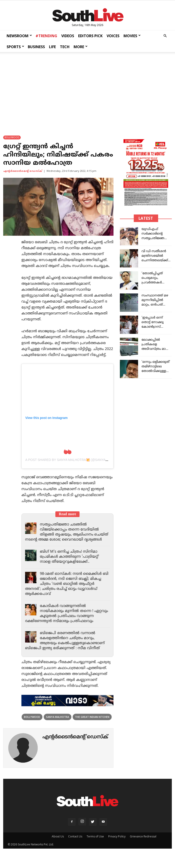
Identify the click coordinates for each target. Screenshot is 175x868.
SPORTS (15, 47)
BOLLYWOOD (12, 137)
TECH (65, 47)
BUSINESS (36, 47)
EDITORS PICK (90, 36)
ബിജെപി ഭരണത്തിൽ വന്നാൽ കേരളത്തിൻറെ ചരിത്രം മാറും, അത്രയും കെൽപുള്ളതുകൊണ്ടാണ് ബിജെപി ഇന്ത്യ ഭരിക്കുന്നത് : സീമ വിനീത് (66, 651)
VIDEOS (68, 36)
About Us (58, 846)
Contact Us (75, 846)
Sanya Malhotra (58, 727)
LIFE (52, 47)
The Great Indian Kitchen (92, 727)
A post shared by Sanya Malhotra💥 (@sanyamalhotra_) (76, 460)
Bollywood (32, 727)
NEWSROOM (19, 36)
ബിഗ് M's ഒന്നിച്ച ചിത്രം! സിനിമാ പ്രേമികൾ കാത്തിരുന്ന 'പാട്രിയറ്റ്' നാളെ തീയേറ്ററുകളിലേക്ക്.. (71, 562)
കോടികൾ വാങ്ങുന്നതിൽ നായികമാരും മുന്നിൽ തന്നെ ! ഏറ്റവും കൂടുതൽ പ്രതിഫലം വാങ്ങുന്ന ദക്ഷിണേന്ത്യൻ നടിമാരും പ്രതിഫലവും (60, 621)
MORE (81, 47)
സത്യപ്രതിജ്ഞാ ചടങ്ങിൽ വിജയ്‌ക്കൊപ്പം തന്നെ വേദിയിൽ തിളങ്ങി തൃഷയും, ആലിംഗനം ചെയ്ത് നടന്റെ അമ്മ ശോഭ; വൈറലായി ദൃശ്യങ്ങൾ (63, 535)
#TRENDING (46, 36)
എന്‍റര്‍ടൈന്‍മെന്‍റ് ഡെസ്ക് (23, 171)
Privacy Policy (117, 846)
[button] (165, 36)
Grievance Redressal (143, 846)
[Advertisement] (87, 89)
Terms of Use (95, 846)
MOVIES (132, 36)
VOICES (113, 36)
